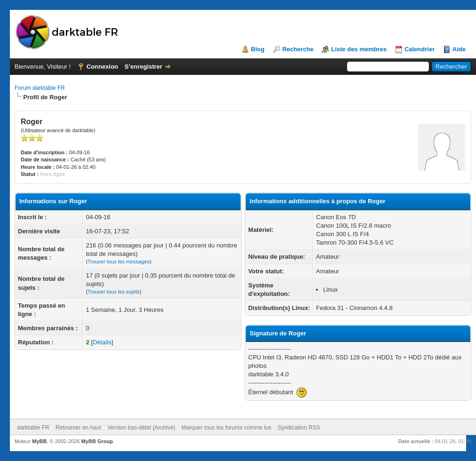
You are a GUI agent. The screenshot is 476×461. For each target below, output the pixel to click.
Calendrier (420, 49)
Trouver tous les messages (119, 262)
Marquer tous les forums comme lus (227, 428)
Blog (258, 49)
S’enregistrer (143, 67)
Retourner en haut (78, 428)
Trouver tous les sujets (113, 292)
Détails (102, 342)
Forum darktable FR (40, 88)
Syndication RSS (299, 428)
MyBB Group (97, 441)
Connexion (102, 67)
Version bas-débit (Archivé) (141, 428)
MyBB (39, 441)
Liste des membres (359, 49)
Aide (459, 49)
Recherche (298, 49)
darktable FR (33, 428)
